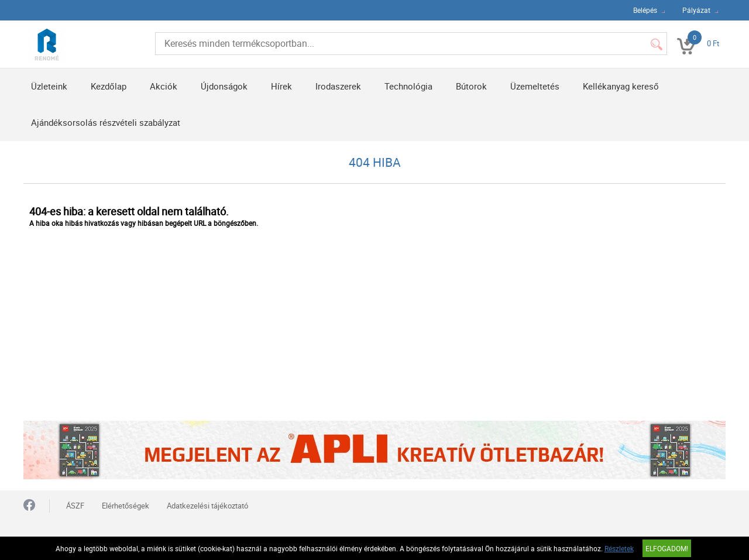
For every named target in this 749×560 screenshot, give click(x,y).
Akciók (164, 86)
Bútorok (471, 86)
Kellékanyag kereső (621, 86)
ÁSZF (75, 506)
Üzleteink (49, 86)
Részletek (619, 548)
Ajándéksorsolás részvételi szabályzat (106, 122)
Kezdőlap (109, 86)
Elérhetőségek (126, 506)
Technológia (408, 86)
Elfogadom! (667, 548)
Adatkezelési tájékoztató (207, 506)
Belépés (645, 10)
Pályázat (696, 10)
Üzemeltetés (535, 86)
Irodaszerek (338, 86)
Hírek (281, 86)
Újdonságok (224, 86)
